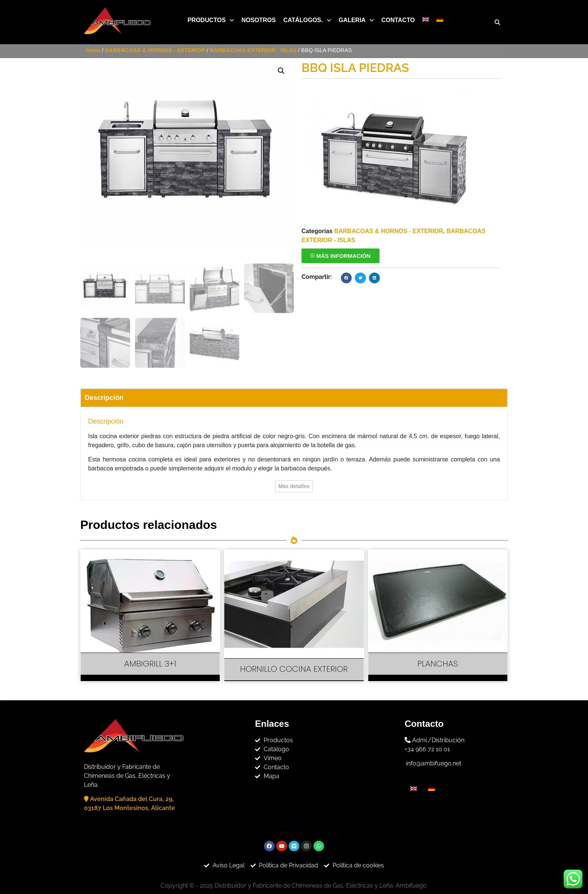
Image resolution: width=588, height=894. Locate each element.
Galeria (356, 20)
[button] (211, 20)
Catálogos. (307, 20)
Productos (211, 20)
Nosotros (259, 20)
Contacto (398, 20)
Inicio (93, 50)
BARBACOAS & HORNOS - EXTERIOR (155, 50)
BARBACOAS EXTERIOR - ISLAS (253, 50)
